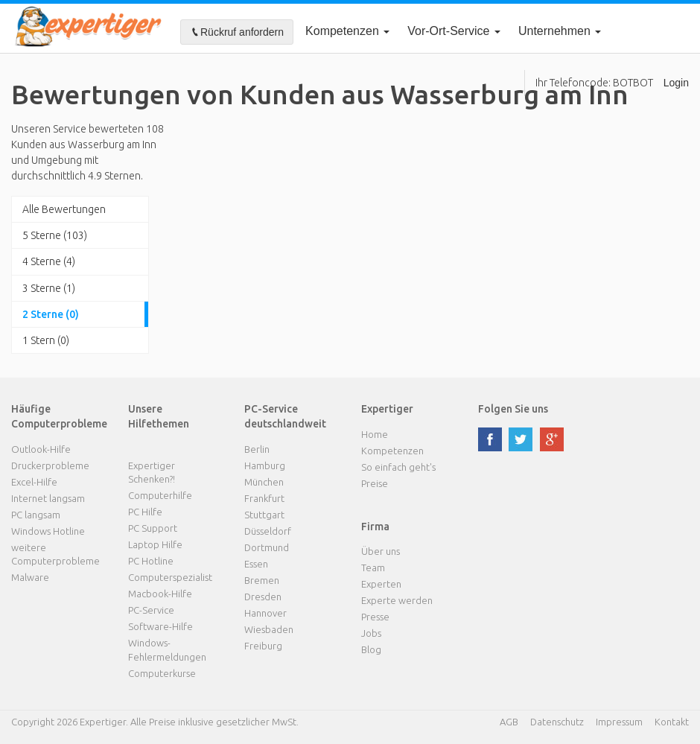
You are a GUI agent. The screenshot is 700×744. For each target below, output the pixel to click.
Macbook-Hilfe (160, 594)
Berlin (257, 449)
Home (375, 434)
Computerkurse (162, 673)
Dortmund (267, 547)
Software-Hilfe (160, 626)
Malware (30, 577)
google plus (552, 439)
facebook (490, 439)
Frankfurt (264, 498)
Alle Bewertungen (64, 209)
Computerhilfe (160, 495)
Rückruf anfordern (237, 32)
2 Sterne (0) (51, 314)
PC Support (153, 528)
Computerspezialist (170, 577)
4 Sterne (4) (49, 261)
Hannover (265, 613)
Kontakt (672, 722)
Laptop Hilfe (155, 544)
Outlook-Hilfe (41, 449)
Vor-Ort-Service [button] (454, 31)
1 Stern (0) (46, 340)
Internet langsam (48, 498)
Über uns (381, 551)
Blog (371, 649)
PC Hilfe (145, 512)
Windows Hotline (48, 531)
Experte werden (397, 600)
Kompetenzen (347, 31)
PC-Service (151, 610)
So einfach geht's (398, 467)
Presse (375, 617)
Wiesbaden (269, 629)
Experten (381, 584)
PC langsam (36, 515)
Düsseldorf (268, 531)
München (264, 482)
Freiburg (263, 646)
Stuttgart (264, 515)
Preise (375, 483)
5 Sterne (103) (55, 235)
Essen (256, 564)
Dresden (263, 597)
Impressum (619, 722)
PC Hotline (151, 561)
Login (676, 83)
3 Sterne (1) (49, 288)
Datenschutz (557, 722)
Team (373, 567)
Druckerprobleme (50, 465)
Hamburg (265, 465)
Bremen (262, 580)
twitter (521, 439)
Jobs (371, 633)
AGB (509, 722)
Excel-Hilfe (34, 482)
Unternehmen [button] (560, 31)
